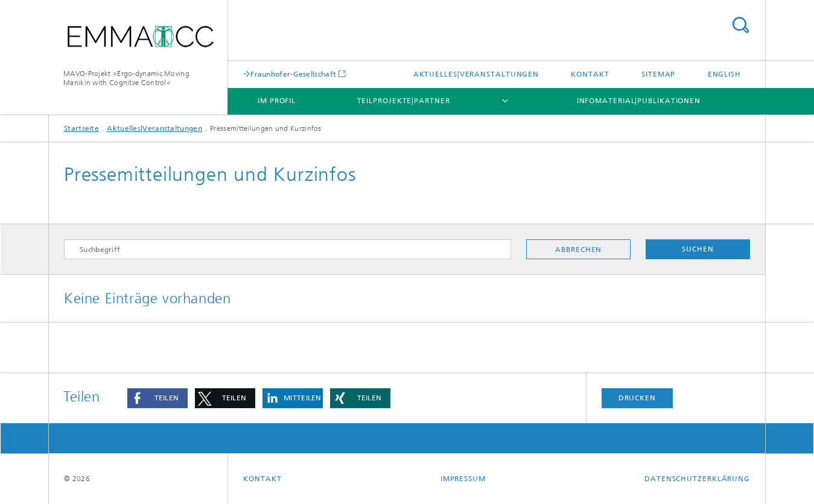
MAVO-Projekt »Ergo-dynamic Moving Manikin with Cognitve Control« (126, 78)
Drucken (637, 398)
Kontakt (590, 74)
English (724, 74)
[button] (157, 398)
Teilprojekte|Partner (404, 101)
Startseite (81, 128)
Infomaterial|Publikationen (639, 101)
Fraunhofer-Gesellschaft (293, 74)
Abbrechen (578, 250)
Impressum (463, 479)
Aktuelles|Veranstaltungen (476, 74)
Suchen (698, 249)
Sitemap (658, 74)
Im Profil (277, 101)
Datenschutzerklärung (697, 479)
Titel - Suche (740, 25)
